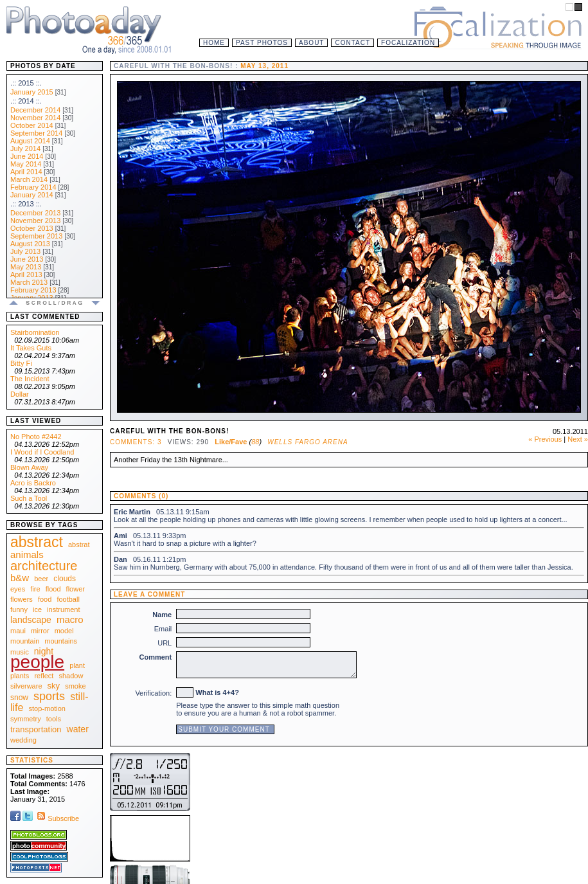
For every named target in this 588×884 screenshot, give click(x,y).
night (44, 651)
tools (54, 719)
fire (35, 589)
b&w (20, 578)
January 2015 (32, 92)
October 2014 (32, 125)
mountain (25, 641)
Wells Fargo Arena (307, 442)
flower (76, 589)
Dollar (20, 394)
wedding (23, 740)
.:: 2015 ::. (26, 83)
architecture (44, 566)
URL (165, 643)
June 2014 (27, 156)
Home (214, 43)
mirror (40, 631)
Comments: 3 (136, 442)
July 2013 (25, 251)
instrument (63, 609)
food (45, 599)
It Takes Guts (31, 348)
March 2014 (29, 179)
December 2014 (35, 110)
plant (77, 665)
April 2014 (26, 172)
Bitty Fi (21, 363)
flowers (22, 599)
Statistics (32, 760)
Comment (156, 657)
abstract (37, 542)
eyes (18, 589)
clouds (65, 579)
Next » (578, 439)
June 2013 (27, 259)
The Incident (30, 379)
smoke (75, 686)
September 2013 (36, 236)
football (68, 599)
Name (162, 615)
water (78, 729)
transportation (36, 729)
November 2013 (35, 221)
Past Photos (262, 43)
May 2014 (26, 164)
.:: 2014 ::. (26, 101)
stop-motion (47, 708)
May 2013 (26, 267)
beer (41, 579)
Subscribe (57, 818)
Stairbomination (35, 332)
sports (49, 696)
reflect (44, 676)
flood (53, 589)
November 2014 (35, 118)
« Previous (545, 439)
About (311, 43)
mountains (61, 641)
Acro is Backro (33, 483)
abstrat (79, 545)
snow (19, 698)
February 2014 (33, 187)
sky (54, 686)
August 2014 (30, 141)
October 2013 (32, 228)
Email (163, 629)
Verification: (153, 693)
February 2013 (33, 290)
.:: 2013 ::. (26, 204)
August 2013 (30, 244)
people (37, 662)
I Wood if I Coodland (42, 452)
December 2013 (35, 213)
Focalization (408, 43)
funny (19, 609)
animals (27, 555)
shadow (71, 676)
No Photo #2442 (36, 437)
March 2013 (29, 282)
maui (18, 631)
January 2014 (32, 195)
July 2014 (25, 149)
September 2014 (36, 133)
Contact (352, 43)
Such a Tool (29, 498)
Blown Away (29, 467)
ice (37, 609)
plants (20, 676)
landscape (31, 620)
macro (70, 619)
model (64, 631)
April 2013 (26, 275)
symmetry (26, 719)
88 (255, 442)
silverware (26, 686)
